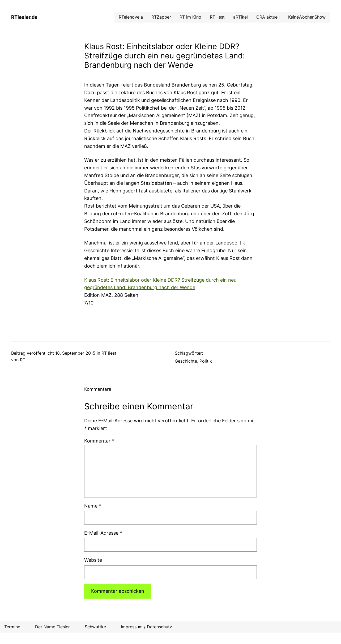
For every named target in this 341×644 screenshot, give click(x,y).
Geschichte (186, 361)
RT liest (109, 353)
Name (93, 506)
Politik (206, 361)
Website (93, 560)
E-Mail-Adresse (103, 533)
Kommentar (99, 441)
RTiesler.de (24, 17)
